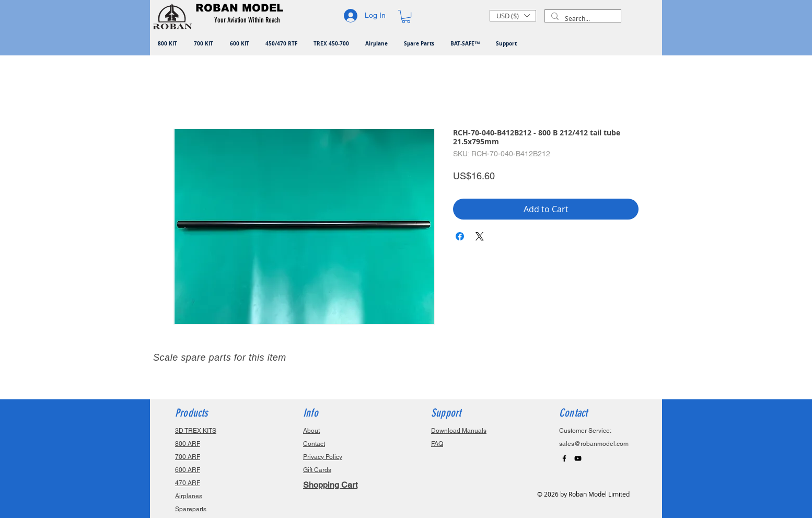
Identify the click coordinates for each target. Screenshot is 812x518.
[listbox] (513, 16)
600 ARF (188, 470)
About (311, 431)
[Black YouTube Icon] (578, 458)
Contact (314, 444)
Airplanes (189, 496)
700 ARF (188, 457)
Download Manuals (459, 431)
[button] (249, 20)
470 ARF (188, 483)
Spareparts (191, 509)
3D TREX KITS (196, 431)
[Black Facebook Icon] (564, 458)
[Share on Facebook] (460, 236)
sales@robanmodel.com (594, 444)
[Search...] (582, 19)
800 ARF (188, 444)
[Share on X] (480, 236)
